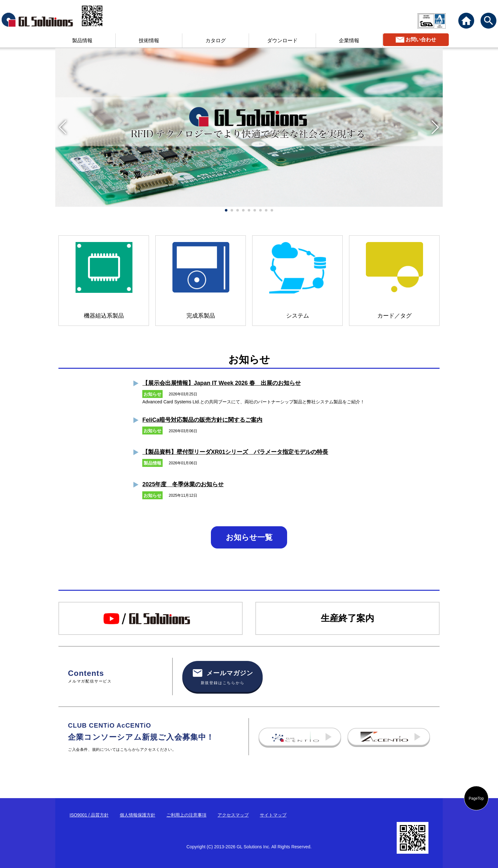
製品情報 (82, 40)
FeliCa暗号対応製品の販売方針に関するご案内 (202, 420)
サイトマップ (273, 815)
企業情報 (349, 40)
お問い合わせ (421, 40)
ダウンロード (282, 40)
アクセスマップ (233, 815)
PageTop (476, 798)
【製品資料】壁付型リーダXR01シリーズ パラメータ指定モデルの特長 (235, 452)
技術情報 (149, 40)
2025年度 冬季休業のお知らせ (183, 484)
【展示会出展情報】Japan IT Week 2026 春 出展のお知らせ (222, 383)
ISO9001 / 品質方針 (89, 815)
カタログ (216, 40)
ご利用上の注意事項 (186, 815)
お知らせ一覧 (249, 537)
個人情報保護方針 (138, 815)
